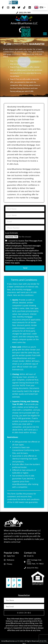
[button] (45, 34)
